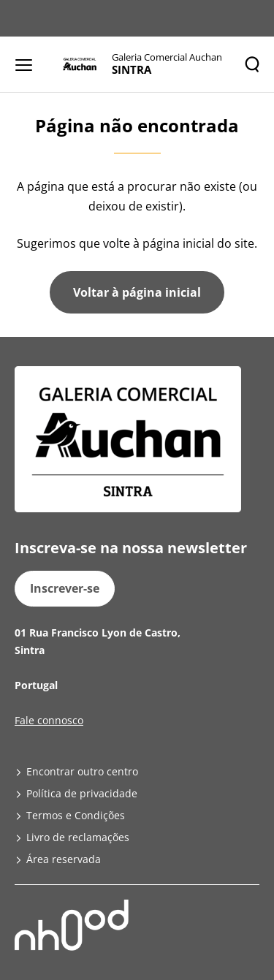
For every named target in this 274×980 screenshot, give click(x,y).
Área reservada (64, 859)
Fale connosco (49, 720)
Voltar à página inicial (137, 292)
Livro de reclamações (78, 837)
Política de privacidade (82, 793)
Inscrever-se (65, 588)
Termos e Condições (76, 815)
